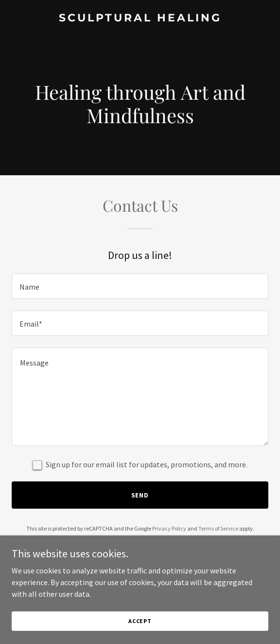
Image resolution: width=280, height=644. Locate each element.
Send (140, 495)
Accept (140, 621)
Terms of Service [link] (218, 528)
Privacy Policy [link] (169, 528)
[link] (140, 18)
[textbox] (140, 286)
